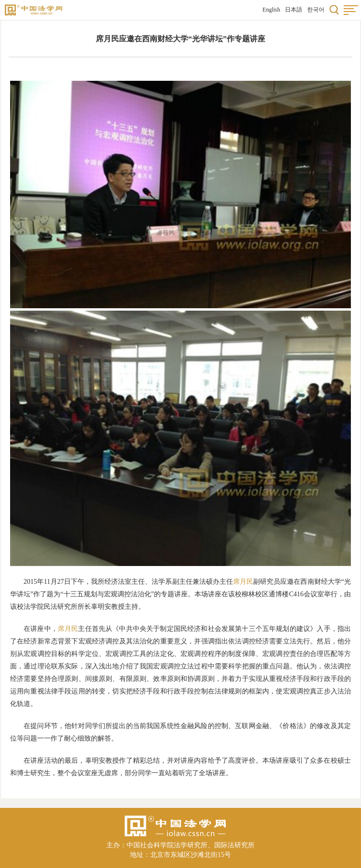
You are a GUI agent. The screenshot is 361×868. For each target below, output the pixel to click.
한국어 (316, 10)
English (271, 10)
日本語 (294, 10)
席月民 (243, 582)
